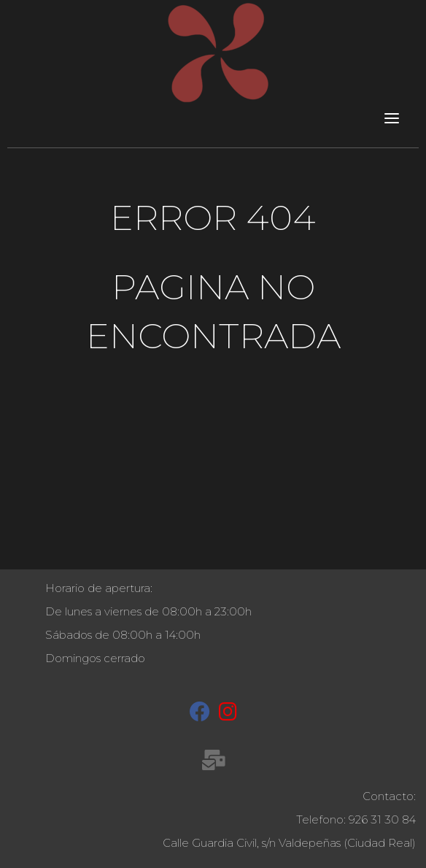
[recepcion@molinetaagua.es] (213, 763)
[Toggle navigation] (392, 118)
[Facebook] (200, 715)
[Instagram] (228, 715)
